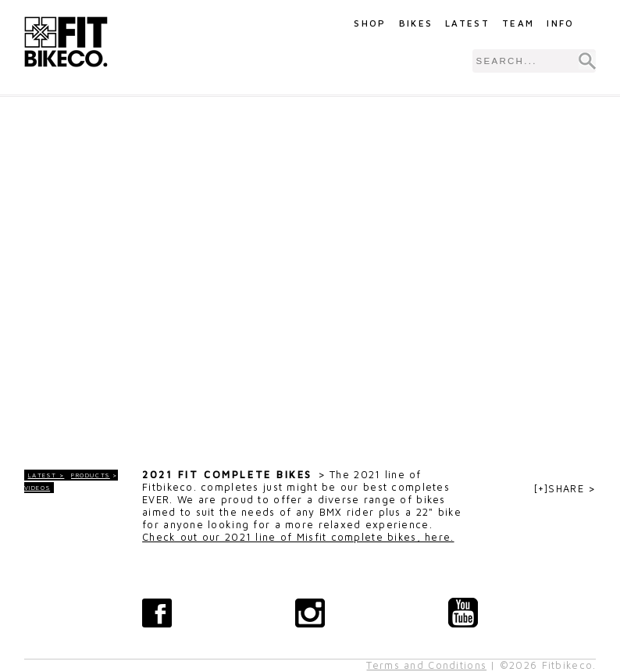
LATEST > (46, 475)
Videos (37, 488)
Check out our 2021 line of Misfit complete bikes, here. (298, 537)
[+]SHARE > (565, 489)
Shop (370, 23)
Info (560, 23)
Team (518, 23)
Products (91, 475)
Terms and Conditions (426, 665)
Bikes (416, 23)
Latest (467, 23)
